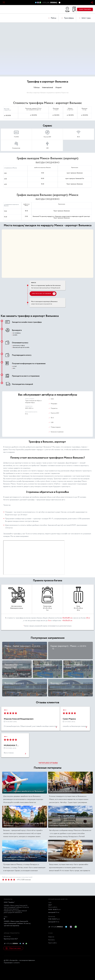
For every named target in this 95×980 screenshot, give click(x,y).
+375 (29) (56, 927)
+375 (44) (11, 944)
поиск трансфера (85, 9)
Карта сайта (52, 943)
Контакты (51, 940)
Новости (51, 937)
